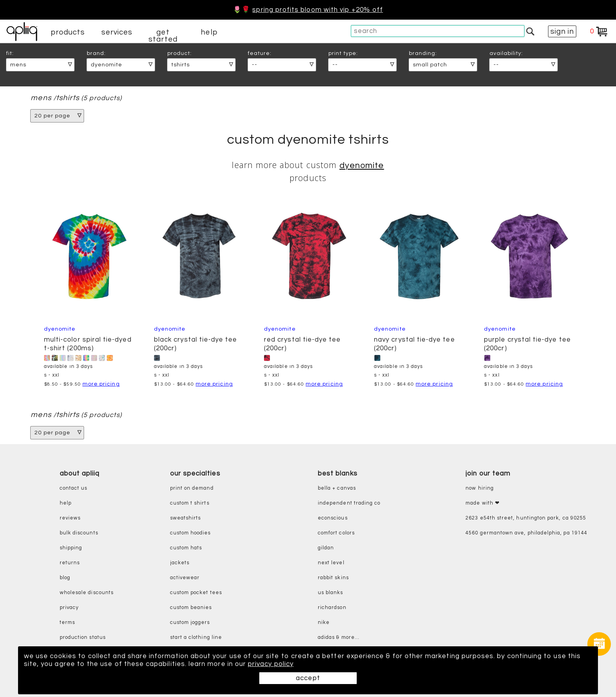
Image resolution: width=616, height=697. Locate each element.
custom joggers (190, 623)
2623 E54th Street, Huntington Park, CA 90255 (526, 518)
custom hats (186, 548)
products (68, 32)
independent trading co (349, 503)
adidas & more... (339, 638)
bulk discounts (79, 533)
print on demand (192, 488)
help (209, 32)
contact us (74, 488)
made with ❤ (483, 503)
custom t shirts (190, 503)
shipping (71, 548)
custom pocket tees (196, 593)
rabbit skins (333, 578)
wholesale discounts (87, 593)
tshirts (68, 98)
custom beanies (191, 608)
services (117, 32)
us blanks (331, 593)
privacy (69, 608)
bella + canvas (337, 488)
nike (324, 623)
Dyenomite (362, 166)
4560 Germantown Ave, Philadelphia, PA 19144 (526, 533)
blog (65, 578)
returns (70, 563)
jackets (180, 563)
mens (41, 98)
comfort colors (336, 533)
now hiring (480, 488)
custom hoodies (191, 533)
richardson (332, 608)
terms (67, 623)
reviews (70, 518)
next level (331, 563)
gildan (326, 548)
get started (163, 36)
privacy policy (271, 664)
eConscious (333, 518)
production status (83, 638)
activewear (185, 578)
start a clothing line (196, 638)
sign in (562, 31)
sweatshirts (186, 518)
